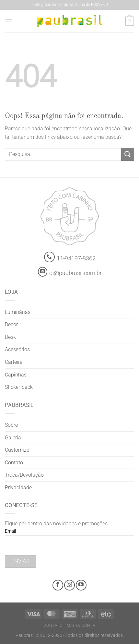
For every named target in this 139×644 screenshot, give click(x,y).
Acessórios (17, 349)
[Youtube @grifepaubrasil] (81, 585)
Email (69, 541)
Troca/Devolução (24, 475)
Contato (14, 463)
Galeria (13, 438)
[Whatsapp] (49, 257)
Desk (10, 337)
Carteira (14, 362)
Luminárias (18, 312)
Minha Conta (81, 626)
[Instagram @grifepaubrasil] (69, 585)
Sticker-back (19, 387)
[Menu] (9, 21)
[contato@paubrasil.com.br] (43, 272)
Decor (11, 324)
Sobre (11, 425)
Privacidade (18, 488)
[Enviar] (128, 154)
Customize (17, 450)
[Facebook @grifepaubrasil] (58, 585)
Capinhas (16, 375)
